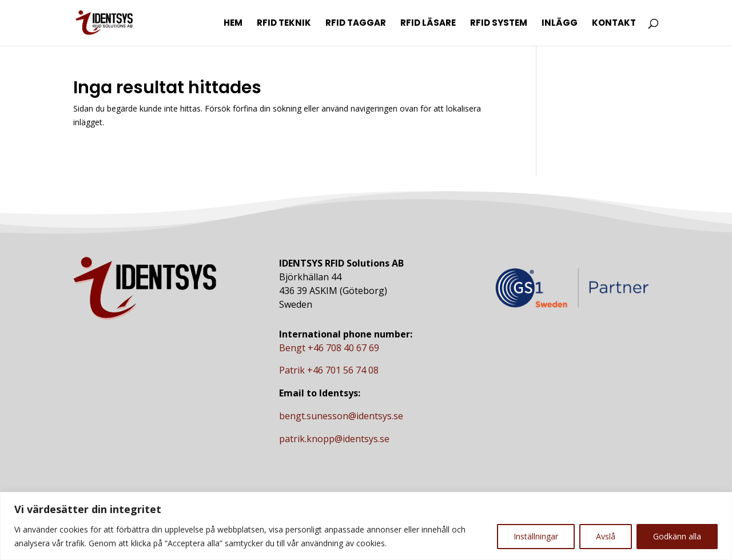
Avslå (606, 536)
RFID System (499, 24)
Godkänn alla (677, 536)
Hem (233, 24)
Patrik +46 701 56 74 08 (329, 370)
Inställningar (536, 536)
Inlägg (560, 24)
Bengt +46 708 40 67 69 (329, 348)
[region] (366, 526)
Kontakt (614, 24)
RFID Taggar (356, 24)
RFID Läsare (428, 24)
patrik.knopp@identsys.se (334, 439)
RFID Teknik (284, 24)
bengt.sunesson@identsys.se (341, 416)
